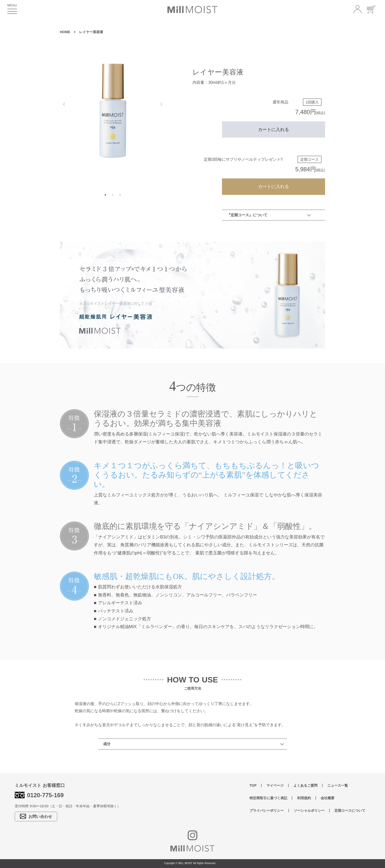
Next (162, 103)
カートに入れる (274, 130)
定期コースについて (350, 810)
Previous (64, 103)
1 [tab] (105, 195)
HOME (65, 32)
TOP (253, 785)
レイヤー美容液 (91, 32)
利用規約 (304, 798)
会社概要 (328, 798)
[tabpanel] (113, 111)
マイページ (275, 785)
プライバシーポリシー (267, 810)
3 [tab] (120, 195)
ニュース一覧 (338, 785)
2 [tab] (113, 195)
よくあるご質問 (305, 785)
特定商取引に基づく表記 (268, 798)
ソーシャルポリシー (309, 810)
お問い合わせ (36, 816)
